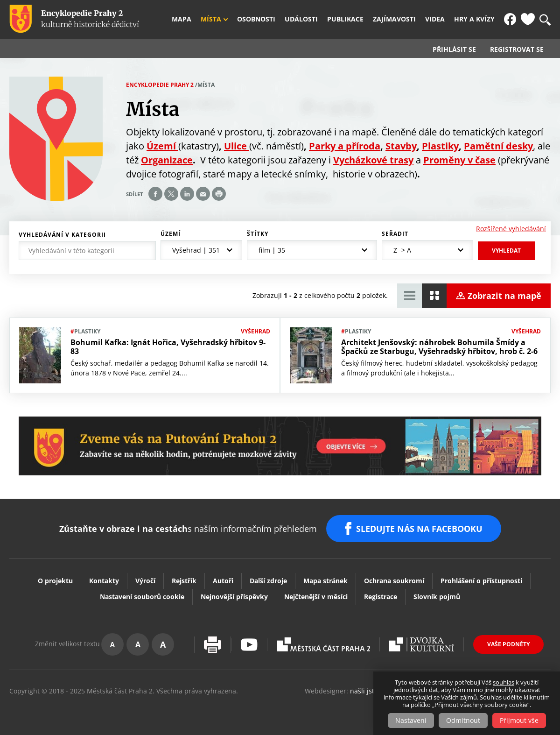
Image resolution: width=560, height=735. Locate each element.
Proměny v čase (459, 160)
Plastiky (440, 146)
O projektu (55, 581)
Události (301, 19)
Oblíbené (528, 19)
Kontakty (104, 581)
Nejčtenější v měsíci (316, 597)
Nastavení (411, 720)
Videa (435, 19)
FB (510, 19)
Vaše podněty (508, 644)
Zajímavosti (394, 19)
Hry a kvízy (474, 19)
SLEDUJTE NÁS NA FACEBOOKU (419, 529)
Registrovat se (517, 49)
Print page (219, 194)
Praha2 (323, 644)
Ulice (237, 146)
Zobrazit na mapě (504, 296)
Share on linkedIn (187, 194)
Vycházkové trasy (373, 160)
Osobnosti (256, 19)
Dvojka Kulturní (422, 644)
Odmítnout (463, 720)
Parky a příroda (345, 146)
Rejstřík (184, 581)
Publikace (345, 19)
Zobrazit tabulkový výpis (409, 296)
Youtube (249, 645)
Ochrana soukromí (394, 581)
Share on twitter (171, 194)
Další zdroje (268, 581)
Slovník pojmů (437, 597)
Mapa (182, 19)
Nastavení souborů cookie (142, 597)
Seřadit (395, 234)
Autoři (223, 581)
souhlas (504, 682)
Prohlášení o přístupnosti (481, 581)
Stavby (401, 146)
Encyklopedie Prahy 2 (160, 85)
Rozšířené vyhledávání (511, 229)
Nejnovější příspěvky (234, 597)
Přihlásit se (454, 49)
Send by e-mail (203, 194)
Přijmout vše (519, 720)
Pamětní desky (498, 146)
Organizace (167, 160)
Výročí (145, 581)
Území (171, 234)
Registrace (381, 597)
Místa (211, 19)
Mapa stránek (325, 581)
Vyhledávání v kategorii (62, 235)
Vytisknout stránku (213, 645)
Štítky (258, 234)
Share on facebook (155, 194)
